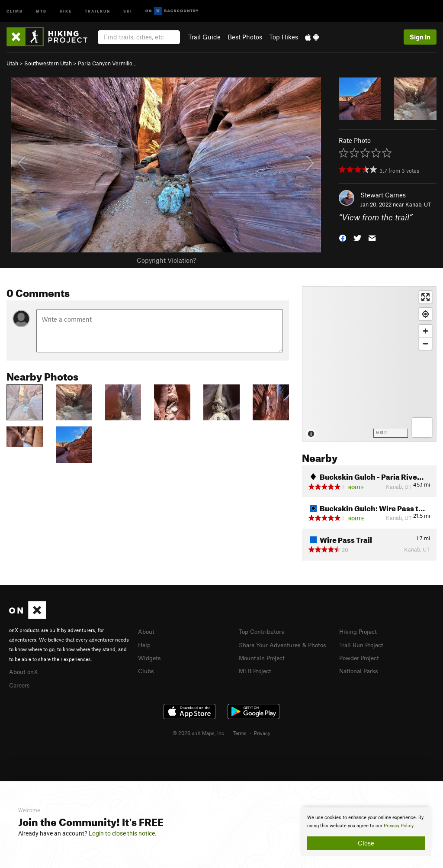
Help (145, 644)
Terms (240, 732)
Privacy (262, 732)
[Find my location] (425, 314)
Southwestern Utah (48, 63)
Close (366, 843)
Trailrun (98, 11)
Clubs (147, 669)
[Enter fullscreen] (425, 297)
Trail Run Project (363, 644)
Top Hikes (284, 37)
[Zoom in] (425, 331)
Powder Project (361, 657)
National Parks (360, 669)
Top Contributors (263, 631)
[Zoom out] (425, 344)
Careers (20, 684)
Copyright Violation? (166, 260)
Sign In (420, 37)
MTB (41, 11)
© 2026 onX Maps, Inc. (199, 732)
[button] (343, 237)
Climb (15, 11)
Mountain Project (264, 666)
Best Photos (245, 37)
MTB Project (257, 679)
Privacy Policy (399, 826)
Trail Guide (204, 37)
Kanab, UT (418, 204)
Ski (128, 11)
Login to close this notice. (123, 833)
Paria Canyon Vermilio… (107, 63)
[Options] (422, 428)
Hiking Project (360, 631)
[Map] (369, 364)
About (147, 631)
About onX (25, 671)
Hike (66, 11)
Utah (12, 63)
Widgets (150, 657)
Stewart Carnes (383, 195)
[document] (366, 832)
